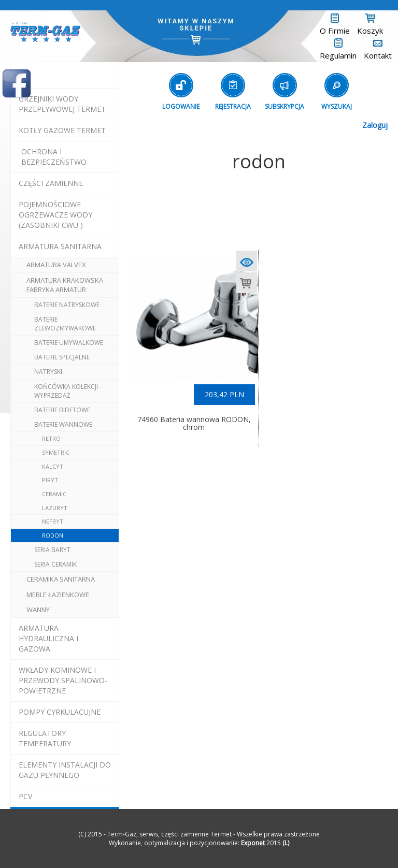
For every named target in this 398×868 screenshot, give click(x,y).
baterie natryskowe (67, 305)
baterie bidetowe (62, 410)
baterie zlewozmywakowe (65, 324)
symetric (56, 452)
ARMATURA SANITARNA (60, 246)
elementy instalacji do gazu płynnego (65, 770)
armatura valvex (56, 265)
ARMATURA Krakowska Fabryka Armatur (65, 285)
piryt (50, 480)
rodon (53, 535)
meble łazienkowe (58, 595)
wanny (38, 610)
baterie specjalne (62, 357)
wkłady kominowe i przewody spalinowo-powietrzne (63, 680)
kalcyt (53, 466)
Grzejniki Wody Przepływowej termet (62, 104)
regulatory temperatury (45, 738)
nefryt (53, 521)
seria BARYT (52, 550)
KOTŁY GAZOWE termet (62, 130)
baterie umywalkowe (69, 343)
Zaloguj (375, 125)
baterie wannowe (63, 424)
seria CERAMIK (55, 564)
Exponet (253, 843)
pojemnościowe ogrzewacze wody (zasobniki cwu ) (55, 215)
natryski (48, 372)
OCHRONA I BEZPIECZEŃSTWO (54, 157)
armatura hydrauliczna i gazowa (48, 638)
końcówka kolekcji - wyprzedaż (68, 391)
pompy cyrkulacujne (60, 712)
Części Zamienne (51, 183)
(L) (286, 843)
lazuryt (55, 508)
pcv (25, 796)
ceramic (54, 494)
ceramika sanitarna (61, 579)
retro (51, 438)
